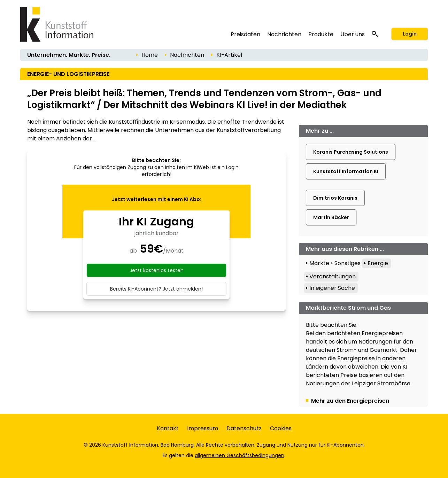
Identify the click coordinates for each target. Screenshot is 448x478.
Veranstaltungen (333, 276)
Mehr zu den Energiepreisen (350, 401)
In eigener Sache (332, 288)
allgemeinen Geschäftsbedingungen (240, 455)
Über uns (353, 34)
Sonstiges (347, 263)
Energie (378, 263)
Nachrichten (284, 34)
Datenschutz (244, 428)
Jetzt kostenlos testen (157, 270)
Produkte (321, 34)
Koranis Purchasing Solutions (351, 152)
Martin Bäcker (331, 217)
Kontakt (168, 428)
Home (150, 55)
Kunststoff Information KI (346, 171)
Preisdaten (245, 34)
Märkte (319, 263)
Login (410, 34)
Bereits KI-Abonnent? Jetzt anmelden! (156, 289)
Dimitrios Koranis (335, 198)
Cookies (281, 428)
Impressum (203, 428)
